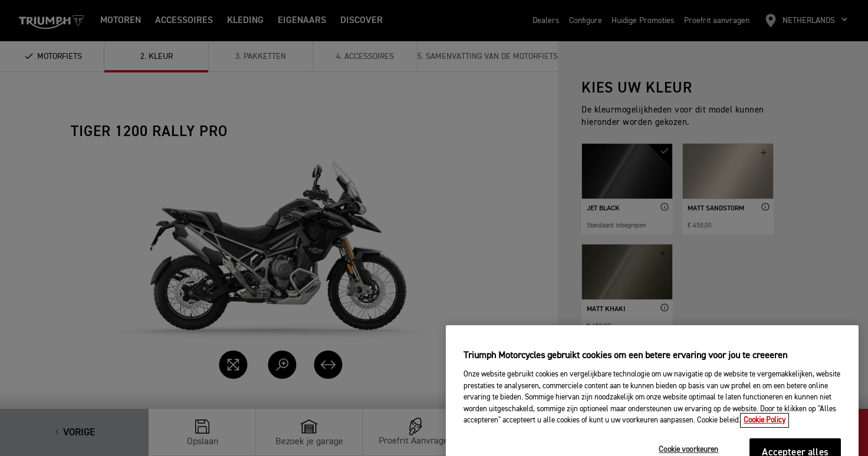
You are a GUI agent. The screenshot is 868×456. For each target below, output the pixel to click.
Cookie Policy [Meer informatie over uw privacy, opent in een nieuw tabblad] (765, 434)
